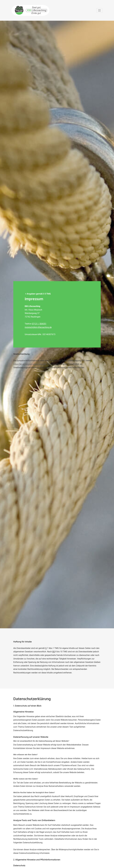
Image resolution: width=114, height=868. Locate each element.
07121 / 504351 (39, 324)
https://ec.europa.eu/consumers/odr (30, 364)
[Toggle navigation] (99, 10)
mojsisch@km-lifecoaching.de (38, 327)
